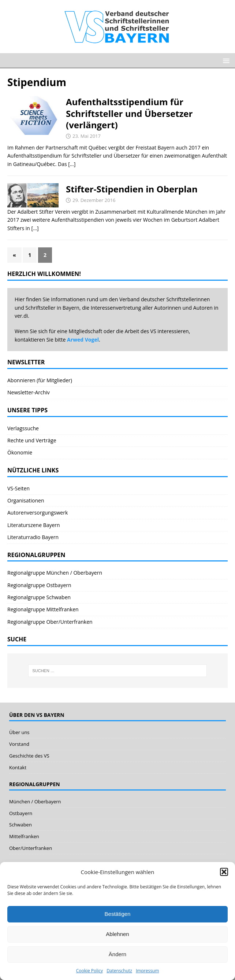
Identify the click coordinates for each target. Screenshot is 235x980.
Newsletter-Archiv (29, 392)
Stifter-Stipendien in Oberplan (132, 189)
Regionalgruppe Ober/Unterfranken (50, 622)
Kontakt (18, 767)
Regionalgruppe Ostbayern (39, 585)
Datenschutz (119, 971)
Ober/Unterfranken (31, 848)
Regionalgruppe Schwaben (39, 597)
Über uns (19, 732)
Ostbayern (21, 813)
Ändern (117, 954)
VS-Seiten (18, 488)
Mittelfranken (24, 836)
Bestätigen (118, 914)
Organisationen (26, 500)
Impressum (147, 971)
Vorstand (19, 744)
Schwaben (20, 825)
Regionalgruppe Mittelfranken (43, 609)
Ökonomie (20, 452)
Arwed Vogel (83, 340)
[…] (72, 164)
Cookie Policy (89, 971)
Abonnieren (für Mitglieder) (40, 380)
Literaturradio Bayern (33, 537)
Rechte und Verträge (32, 440)
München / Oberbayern (35, 802)
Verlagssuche (23, 428)
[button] (224, 872)
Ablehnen (117, 934)
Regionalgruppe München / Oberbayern (55, 573)
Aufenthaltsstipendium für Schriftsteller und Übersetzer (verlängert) (129, 113)
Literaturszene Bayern (34, 525)
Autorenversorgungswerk (38, 513)
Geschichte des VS (29, 756)
